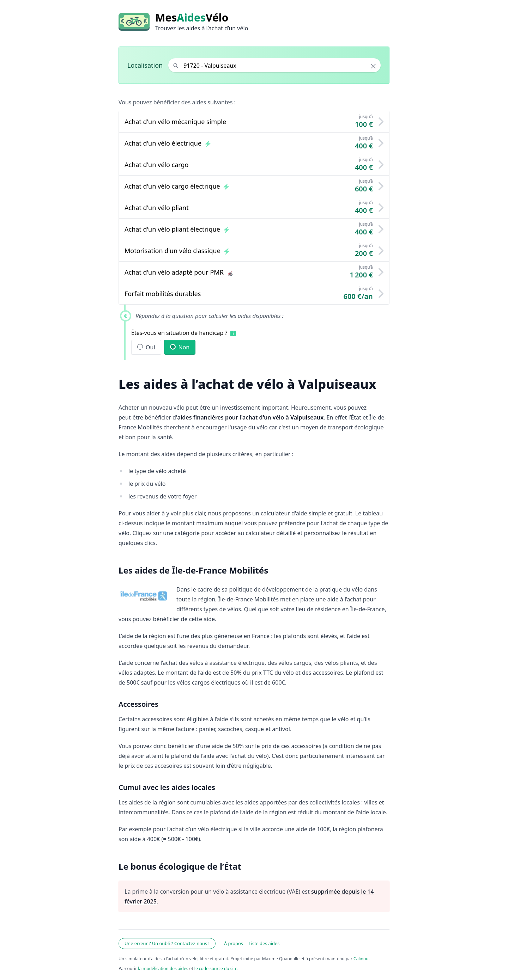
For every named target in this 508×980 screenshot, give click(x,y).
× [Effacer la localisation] (373, 66)
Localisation (145, 65)
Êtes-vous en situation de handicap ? (179, 333)
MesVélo (192, 18)
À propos (234, 943)
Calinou (361, 959)
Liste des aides (264, 943)
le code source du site (216, 969)
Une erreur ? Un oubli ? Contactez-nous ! (167, 943)
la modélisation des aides (163, 969)
